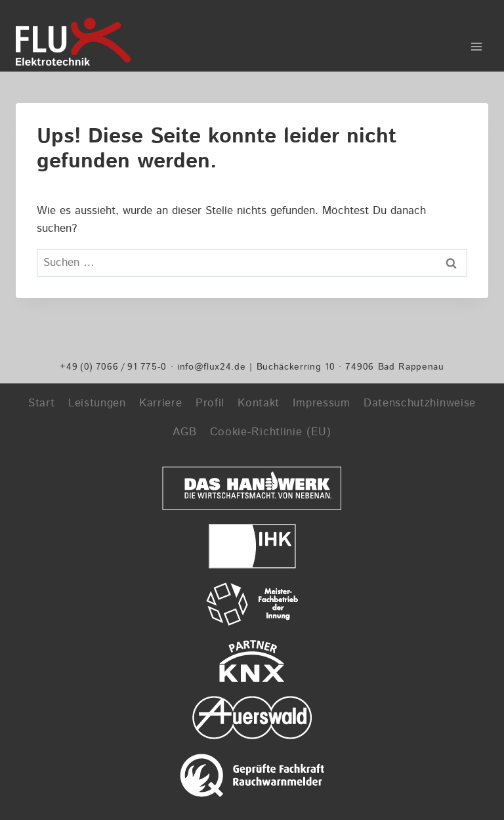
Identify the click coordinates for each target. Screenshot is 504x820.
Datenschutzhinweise (420, 403)
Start (41, 403)
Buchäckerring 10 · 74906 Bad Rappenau (350, 367)
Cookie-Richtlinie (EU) (271, 432)
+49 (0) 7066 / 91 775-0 (113, 367)
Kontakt (259, 403)
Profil (210, 403)
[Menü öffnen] (476, 42)
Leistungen (97, 403)
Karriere (160, 403)
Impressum (321, 403)
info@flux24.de (212, 367)
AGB (184, 432)
